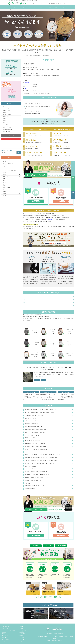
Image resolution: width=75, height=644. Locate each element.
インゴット (5, 161)
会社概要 (62, 7)
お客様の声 (4, 632)
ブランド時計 (43, 380)
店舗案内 (41, 7)
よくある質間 (49, 7)
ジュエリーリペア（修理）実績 (9, 171)
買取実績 (35, 7)
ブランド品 (5, 175)
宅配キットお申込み (7, 128)
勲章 (4, 184)
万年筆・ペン (6, 182)
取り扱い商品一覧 (14, 7)
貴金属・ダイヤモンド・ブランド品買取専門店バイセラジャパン (55, 637)
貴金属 (4, 194)
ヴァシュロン (37, 380)
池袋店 (25, 88)
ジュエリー (5, 169)
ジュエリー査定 (6, 109)
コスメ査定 (5, 120)
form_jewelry (36, 175)
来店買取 (4, 634)
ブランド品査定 (6, 116)
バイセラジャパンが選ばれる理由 (8, 630)
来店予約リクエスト (7, 132)
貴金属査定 (5, 113)
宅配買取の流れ (5, 637)
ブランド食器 (6, 178)
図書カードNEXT (6, 188)
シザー (4, 167)
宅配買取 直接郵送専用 (8, 130)
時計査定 (5, 118)
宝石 (4, 190)
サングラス (5, 165)
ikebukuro (60, 175)
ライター (5, 180)
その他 (4, 195)
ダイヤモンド (6, 173)
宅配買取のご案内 (5, 636)
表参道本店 (26, 82)
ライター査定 (6, 122)
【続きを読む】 (45, 376)
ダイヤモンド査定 (7, 111)
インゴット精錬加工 (6, 639)
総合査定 (5, 107)
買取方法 (56, 7)
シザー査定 (5, 124)
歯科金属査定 (6, 126)
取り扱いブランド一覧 (25, 7)
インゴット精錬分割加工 (8, 163)
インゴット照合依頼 (7, 115)
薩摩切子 (5, 192)
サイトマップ (22, 641)
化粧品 (4, 186)
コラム (3, 641)
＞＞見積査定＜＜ (50, 219)
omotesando (52, 175)
